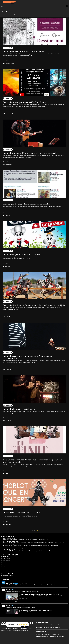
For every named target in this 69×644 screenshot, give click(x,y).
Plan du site (44, 636)
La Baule (50, 627)
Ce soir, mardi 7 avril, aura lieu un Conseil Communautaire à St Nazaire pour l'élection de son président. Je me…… (29, 553)
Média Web (6, 559)
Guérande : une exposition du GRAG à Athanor (27, 102)
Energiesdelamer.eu (8, 577)
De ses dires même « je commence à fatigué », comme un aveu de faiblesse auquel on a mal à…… (26, 550)
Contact (57, 629)
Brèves (52, 629)
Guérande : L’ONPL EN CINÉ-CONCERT (23, 515)
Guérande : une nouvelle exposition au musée (26, 51)
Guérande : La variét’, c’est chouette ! (21, 411)
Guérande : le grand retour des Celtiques (23, 254)
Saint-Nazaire (6, 563)
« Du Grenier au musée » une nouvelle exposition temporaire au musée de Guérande (34, 463)
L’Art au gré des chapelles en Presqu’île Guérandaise (30, 204)
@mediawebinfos (18, 592)
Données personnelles (42, 639)
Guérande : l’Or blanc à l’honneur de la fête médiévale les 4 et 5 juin (34, 306)
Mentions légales (54, 639)
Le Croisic (63, 627)
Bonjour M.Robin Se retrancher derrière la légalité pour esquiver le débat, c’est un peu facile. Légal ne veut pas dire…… (31, 547)
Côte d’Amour (6, 561)
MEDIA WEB (9, 592)
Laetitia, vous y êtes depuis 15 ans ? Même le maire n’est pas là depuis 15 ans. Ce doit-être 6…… (25, 542)
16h (24, 592)
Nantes (5, 567)
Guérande (7, 14)
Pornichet (46, 629)
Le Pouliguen (39, 629)
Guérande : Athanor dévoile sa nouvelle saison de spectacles (33, 153)
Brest (4, 571)
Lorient (5, 569)
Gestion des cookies (54, 636)
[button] (2, 6)
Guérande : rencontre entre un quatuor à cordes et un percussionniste (30, 359)
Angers (5, 565)
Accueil (2, 14)
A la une (38, 627)
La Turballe (57, 627)
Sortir (11, 14)
